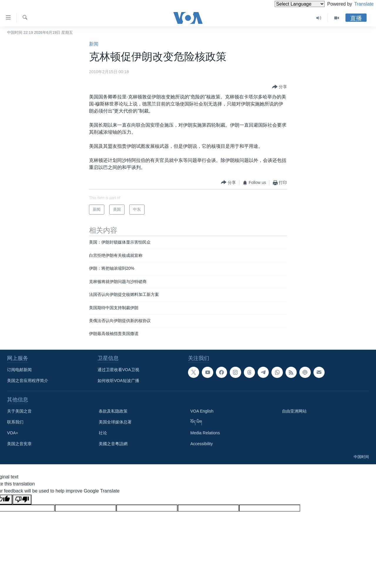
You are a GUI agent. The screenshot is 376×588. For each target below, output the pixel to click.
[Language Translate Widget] (290, 4)
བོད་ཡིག (196, 422)
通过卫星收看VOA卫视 (118, 370)
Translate (359, 4)
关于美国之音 (19, 411)
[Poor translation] (22, 500)
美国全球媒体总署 (115, 422)
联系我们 (15, 422)
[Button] (280, 87)
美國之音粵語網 (113, 444)
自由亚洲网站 (294, 411)
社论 (103, 433)
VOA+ (13, 433)
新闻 (94, 44)
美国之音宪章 (19, 444)
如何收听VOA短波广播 (118, 381)
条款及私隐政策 (113, 411)
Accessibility (202, 444)
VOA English (202, 411)
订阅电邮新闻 (19, 370)
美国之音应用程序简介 (28, 381)
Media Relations (205, 433)
